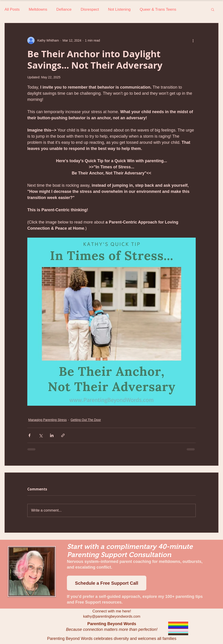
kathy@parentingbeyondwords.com (112, 616)
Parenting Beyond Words (112, 624)
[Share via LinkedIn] (52, 435)
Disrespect (90, 9)
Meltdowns (38, 9)
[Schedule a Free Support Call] (107, 583)
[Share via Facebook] (29, 435)
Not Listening (119, 9)
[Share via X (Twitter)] (41, 435)
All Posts (12, 9)
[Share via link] (63, 435)
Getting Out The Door (86, 420)
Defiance (64, 9)
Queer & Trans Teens (158, 9)
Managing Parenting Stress (47, 420)
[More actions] (193, 40)
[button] (213, 9)
